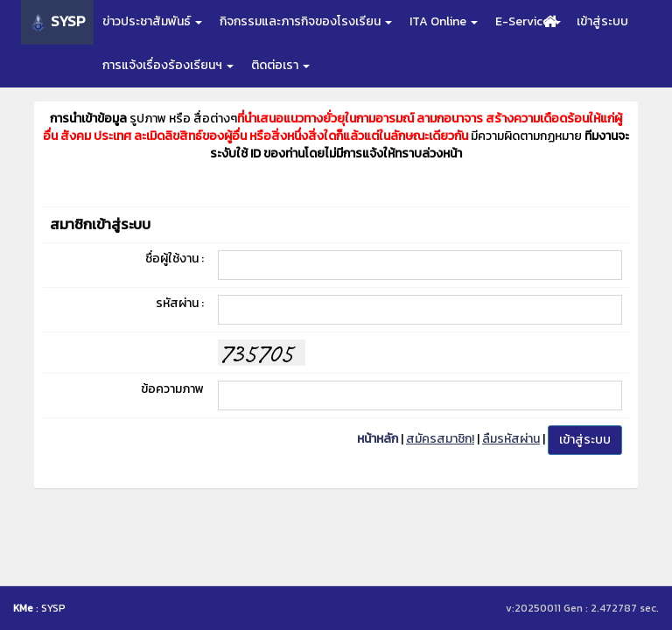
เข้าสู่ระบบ (602, 21)
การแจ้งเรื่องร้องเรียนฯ (168, 65)
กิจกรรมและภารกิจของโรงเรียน (306, 21)
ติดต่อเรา (280, 65)
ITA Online (444, 21)
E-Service (528, 21)
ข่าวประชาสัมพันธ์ (152, 21)
